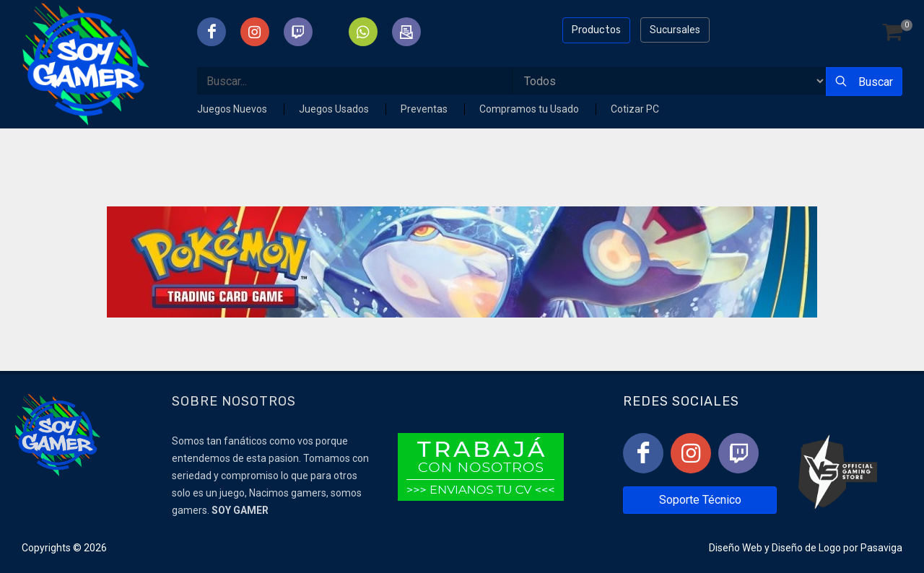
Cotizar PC (635, 109)
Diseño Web (736, 548)
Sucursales (675, 30)
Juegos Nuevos (233, 109)
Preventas (425, 109)
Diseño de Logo (806, 548)
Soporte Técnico (700, 500)
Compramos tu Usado (530, 109)
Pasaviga (881, 548)
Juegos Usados (335, 109)
